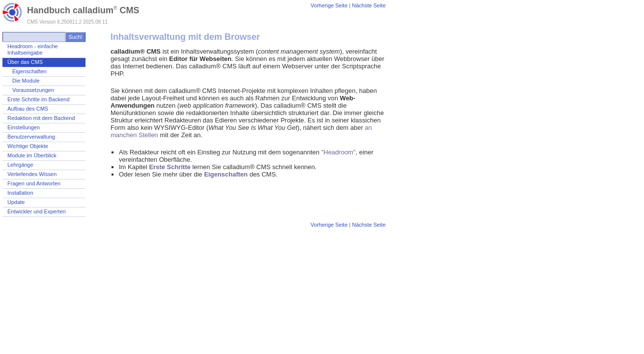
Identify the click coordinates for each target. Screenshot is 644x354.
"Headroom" (338, 152)
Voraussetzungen (33, 90)
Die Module (26, 81)
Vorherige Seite (329, 5)
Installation (20, 193)
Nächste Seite (369, 5)
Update (16, 202)
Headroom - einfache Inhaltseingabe (33, 49)
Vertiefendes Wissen (32, 174)
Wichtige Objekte (28, 146)
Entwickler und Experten (37, 211)
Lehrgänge (20, 165)
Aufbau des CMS (28, 109)
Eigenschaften (29, 71)
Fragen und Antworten (34, 183)
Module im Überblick (32, 155)
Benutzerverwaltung (31, 137)
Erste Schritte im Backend (39, 99)
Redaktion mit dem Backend (41, 118)
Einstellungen (24, 127)
